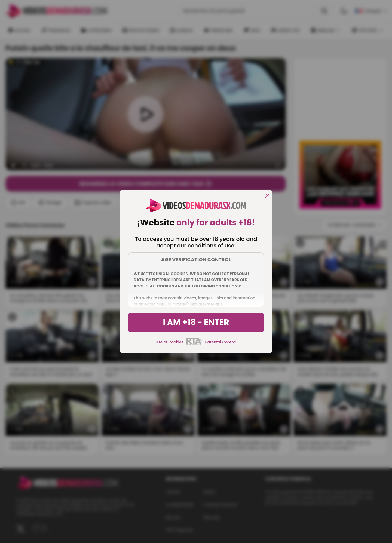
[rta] (194, 344)
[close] (267, 196)
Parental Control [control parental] (221, 342)
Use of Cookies (170, 342)
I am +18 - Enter (196, 322)
